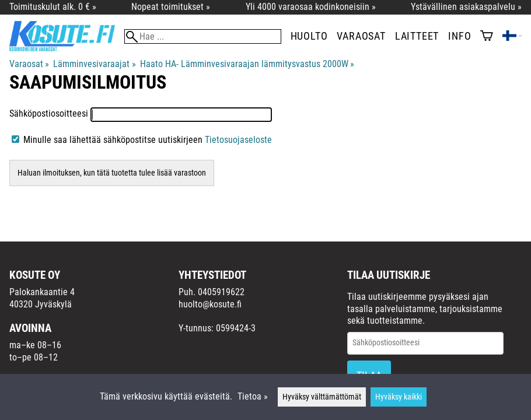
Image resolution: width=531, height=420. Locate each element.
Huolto (309, 36)
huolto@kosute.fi (210, 304)
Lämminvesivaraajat (94, 64)
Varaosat (361, 36)
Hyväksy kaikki (399, 397)
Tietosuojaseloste (238, 140)
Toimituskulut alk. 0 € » (53, 7)
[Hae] (203, 36)
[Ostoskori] (487, 37)
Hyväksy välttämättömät (322, 397)
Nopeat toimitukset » (171, 7)
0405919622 (221, 292)
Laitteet (417, 36)
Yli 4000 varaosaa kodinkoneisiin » (311, 7)
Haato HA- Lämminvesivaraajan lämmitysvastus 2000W (247, 64)
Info (460, 36)
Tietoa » (253, 396)
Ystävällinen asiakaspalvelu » (466, 7)
